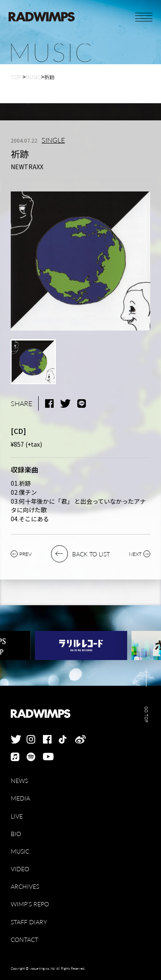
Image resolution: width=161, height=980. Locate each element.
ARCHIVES (25, 886)
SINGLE (53, 140)
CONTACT (24, 940)
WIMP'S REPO (30, 904)
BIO (16, 834)
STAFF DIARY (29, 922)
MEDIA (20, 798)
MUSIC (20, 851)
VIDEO (20, 869)
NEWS (19, 781)
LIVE (17, 816)
